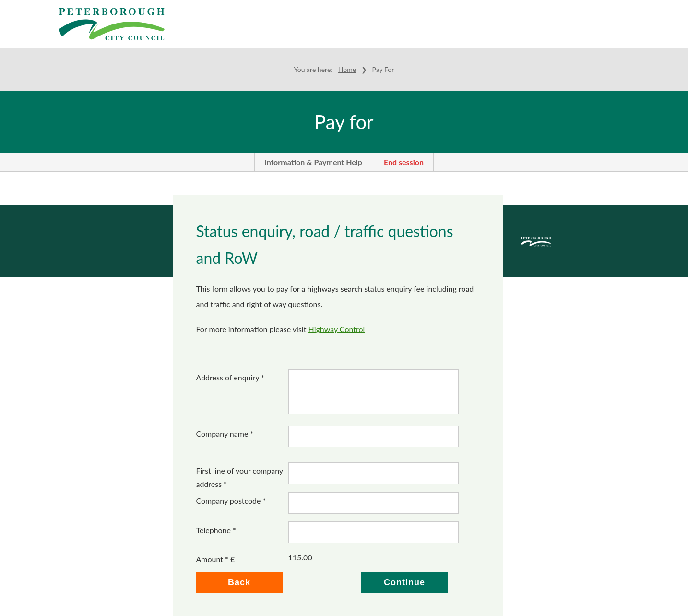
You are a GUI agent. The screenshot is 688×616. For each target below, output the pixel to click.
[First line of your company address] (374, 473)
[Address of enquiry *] (374, 392)
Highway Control (337, 329)
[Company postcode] (374, 503)
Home (347, 69)
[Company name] (374, 436)
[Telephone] (374, 532)
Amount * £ (216, 559)
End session (404, 162)
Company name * (225, 433)
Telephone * (216, 530)
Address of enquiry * (230, 377)
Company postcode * (231, 501)
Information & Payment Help (313, 162)
